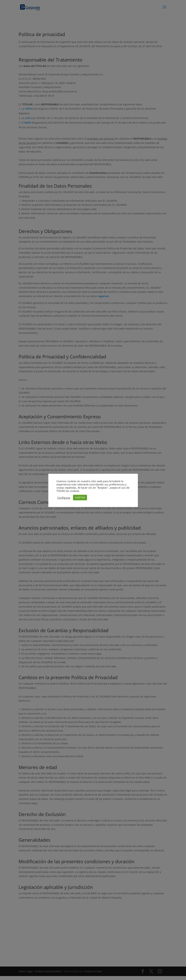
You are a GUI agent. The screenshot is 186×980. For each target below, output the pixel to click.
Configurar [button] (64, 498)
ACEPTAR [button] (80, 497)
